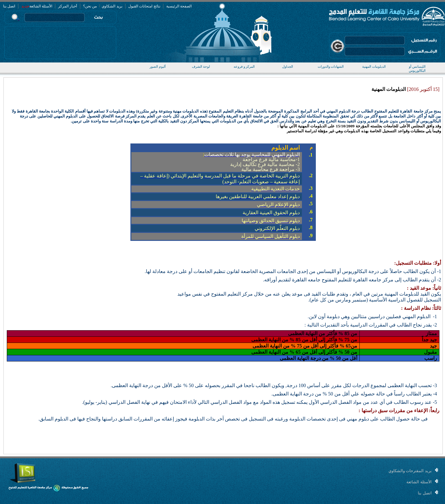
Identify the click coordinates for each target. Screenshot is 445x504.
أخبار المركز (68, 6)
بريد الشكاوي (112, 6)
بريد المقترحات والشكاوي (410, 471)
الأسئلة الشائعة (41, 6)
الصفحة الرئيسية (179, 6)
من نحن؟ (90, 6)
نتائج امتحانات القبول (144, 6)
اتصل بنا (9, 6)
